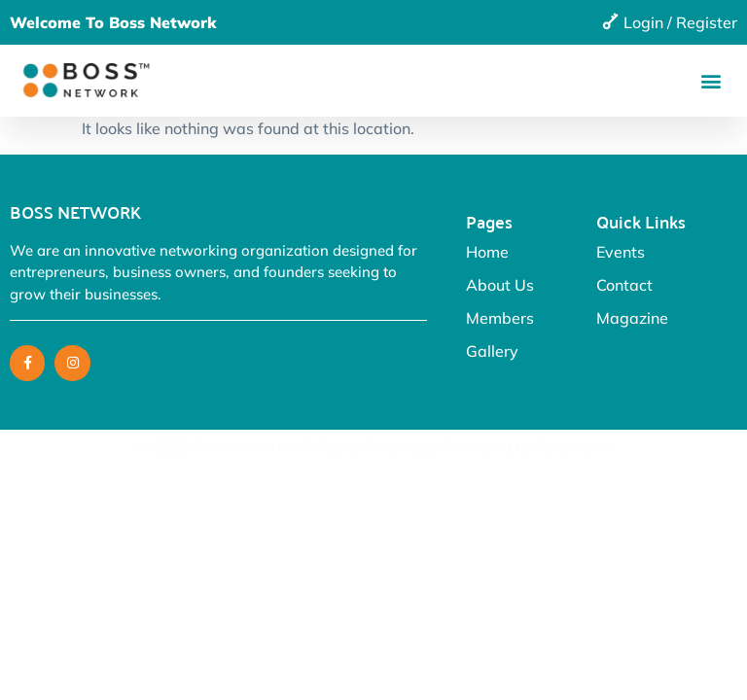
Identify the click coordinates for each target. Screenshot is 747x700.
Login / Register (680, 22)
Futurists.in (573, 447)
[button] (711, 80)
